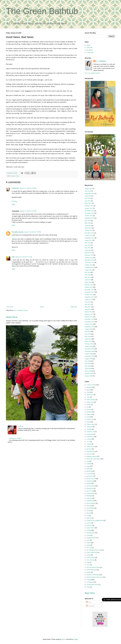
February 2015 (89, 206)
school (88, 535)
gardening (89, 471)
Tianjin (89, 555)
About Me (90, 48)
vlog (88, 562)
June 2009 (88, 364)
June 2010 (88, 334)
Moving (89, 506)
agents (13, 176)
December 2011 (89, 290)
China (88, 422)
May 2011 (88, 307)
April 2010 (88, 339)
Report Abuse (90, 593)
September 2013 (89, 238)
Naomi (89, 511)
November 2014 (89, 213)
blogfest (89, 414)
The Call (89, 548)
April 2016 (88, 196)
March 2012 (88, 282)
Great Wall (90, 474)
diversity (89, 449)
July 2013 (88, 243)
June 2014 (88, 221)
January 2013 (89, 258)
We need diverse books (93, 567)
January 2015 (89, 208)
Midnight (89, 496)
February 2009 (89, 373)
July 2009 (88, 361)
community (90, 434)
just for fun (90, 491)
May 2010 (88, 336)
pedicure (89, 518)
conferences (90, 437)
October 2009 (89, 354)
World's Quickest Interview (95, 577)
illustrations (90, 488)
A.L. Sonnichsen (101, 61)
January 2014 (89, 230)
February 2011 (89, 314)
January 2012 (89, 287)
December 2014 (89, 211)
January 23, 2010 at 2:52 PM (28, 211)
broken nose (90, 419)
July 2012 (88, 272)
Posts (89, 602)
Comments (90, 606)
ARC (88, 397)
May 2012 (88, 277)
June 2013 (88, 245)
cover (88, 442)
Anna (88, 392)
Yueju (88, 587)
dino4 (64, 639)
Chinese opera (91, 424)
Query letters (90, 528)
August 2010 (89, 329)
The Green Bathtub (42, 11)
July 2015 (88, 198)
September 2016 (89, 194)
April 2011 (88, 309)
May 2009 (88, 366)
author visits (90, 402)
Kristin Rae (15, 188)
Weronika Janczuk (18, 232)
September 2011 (89, 297)
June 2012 (88, 275)
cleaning (89, 429)
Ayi (88, 407)
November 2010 (89, 322)
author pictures (91, 400)
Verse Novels (90, 560)
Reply (14, 204)
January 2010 (89, 346)
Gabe (88, 466)
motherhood (90, 501)
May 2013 (88, 248)
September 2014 (89, 218)
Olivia (88, 513)
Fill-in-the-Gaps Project (93, 459)
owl (88, 516)
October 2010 (89, 324)
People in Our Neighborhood (95, 520)
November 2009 (89, 351)
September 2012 (89, 267)
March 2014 (88, 228)
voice (88, 565)
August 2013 (89, 240)
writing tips (90, 582)
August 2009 (89, 359)
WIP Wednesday (91, 570)
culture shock (90, 447)
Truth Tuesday (91, 557)
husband (89, 483)
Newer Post (10, 307)
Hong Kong (90, 481)
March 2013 (88, 253)
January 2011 (89, 317)
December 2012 (89, 260)
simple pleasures (91, 538)
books (88, 417)
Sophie (89, 543)
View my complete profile (92, 73)
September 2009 (89, 356)
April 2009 (88, 369)
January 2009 (89, 376)
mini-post (89, 498)
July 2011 (88, 302)
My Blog (14, 201)
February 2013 (89, 255)
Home (42, 307)
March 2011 (88, 312)
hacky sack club (91, 479)
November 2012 (89, 262)
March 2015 (88, 203)
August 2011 (88, 299)
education (89, 454)
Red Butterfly (91, 533)
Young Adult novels (92, 584)
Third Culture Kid (92, 552)
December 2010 (89, 319)
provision (89, 525)
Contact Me (90, 52)
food (88, 461)
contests (89, 439)
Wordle (89, 572)
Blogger (76, 639)
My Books (90, 50)
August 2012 (89, 270)
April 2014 (88, 226)
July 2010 (88, 331)
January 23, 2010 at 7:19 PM (32, 232)
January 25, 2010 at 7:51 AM (24, 257)
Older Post (74, 307)
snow (88, 540)
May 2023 (88, 191)
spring (88, 545)
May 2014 (88, 223)
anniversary (90, 395)
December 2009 (89, 349)
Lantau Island (91, 493)
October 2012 (89, 265)
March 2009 (88, 371)
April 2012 (88, 280)
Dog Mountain (91, 451)
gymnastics (90, 476)
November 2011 (89, 292)
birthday (89, 412)
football (89, 464)
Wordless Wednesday (93, 575)
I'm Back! (21, 426)
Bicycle (89, 409)
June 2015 (88, 201)
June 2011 (88, 304)
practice (89, 523)
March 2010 (88, 341)
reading (89, 530)
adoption (89, 387)
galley (88, 469)
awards (89, 405)
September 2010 (89, 327)
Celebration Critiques (15, 438)
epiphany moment (92, 456)
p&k (13, 257)
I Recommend (91, 486)
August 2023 (89, 189)
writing (17, 176)
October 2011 (89, 295)
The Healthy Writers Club (94, 550)
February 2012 (89, 285)
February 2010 (89, 344)
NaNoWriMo (90, 508)
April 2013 (88, 250)
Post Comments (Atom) (21, 310)
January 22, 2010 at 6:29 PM (28, 188)
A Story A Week (91, 385)
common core (91, 432)
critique (89, 444)
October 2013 (89, 235)
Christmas (90, 427)
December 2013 (89, 233)
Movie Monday (91, 503)
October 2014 (89, 216)
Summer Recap (12, 317)
